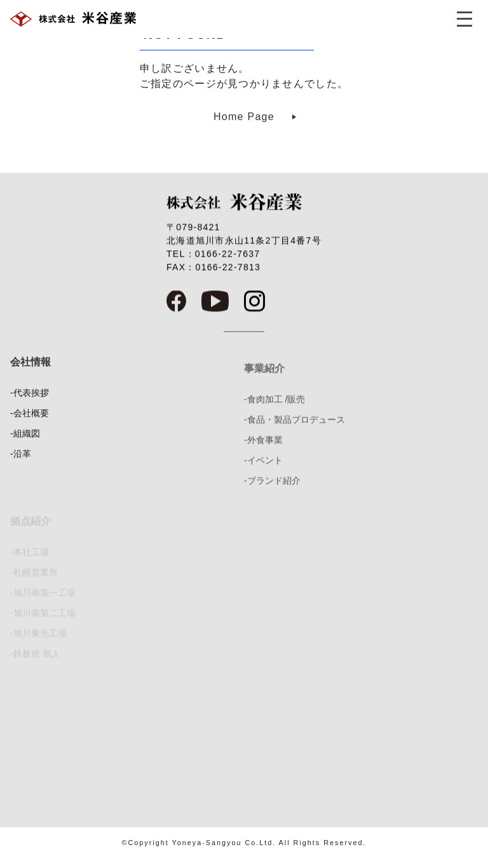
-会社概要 (30, 423)
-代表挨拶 (30, 403)
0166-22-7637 (228, 257)
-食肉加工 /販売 (274, 415)
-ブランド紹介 (272, 496)
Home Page (244, 117)
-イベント (263, 476)
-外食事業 (263, 456)
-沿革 (21, 464)
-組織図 (25, 444)
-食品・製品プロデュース (295, 435)
